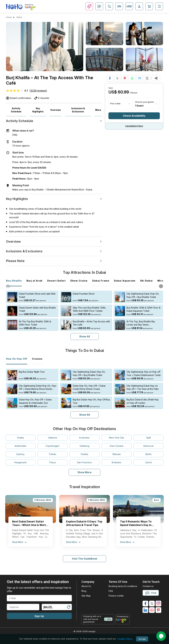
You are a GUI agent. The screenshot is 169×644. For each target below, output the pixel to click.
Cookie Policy (125, 639)
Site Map (86, 596)
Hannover (149, 446)
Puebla (85, 454)
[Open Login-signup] (139, 6)
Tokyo (52, 462)
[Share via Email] (140, 78)
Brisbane (116, 462)
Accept (142, 639)
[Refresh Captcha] (68, 608)
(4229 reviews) (38, 91)
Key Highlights (38, 110)
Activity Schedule (16, 110)
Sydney (20, 454)
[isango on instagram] (158, 604)
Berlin (149, 454)
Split (149, 438)
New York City (117, 438)
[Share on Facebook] (110, 78)
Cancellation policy (134, 126)
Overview (56, 110)
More (98, 110)
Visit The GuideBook (84, 559)
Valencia (52, 438)
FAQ (111, 591)
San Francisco (85, 462)
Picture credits (116, 596)
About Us (86, 586)
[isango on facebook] (145, 604)
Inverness (84, 438)
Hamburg (85, 446)
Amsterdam (20, 446)
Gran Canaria (117, 446)
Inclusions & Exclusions (78, 110)
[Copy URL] (147, 78)
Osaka (21, 438)
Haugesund (20, 462)
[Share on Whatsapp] (132, 78)
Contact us (148, 586)
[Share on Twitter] (117, 78)
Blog (84, 591)
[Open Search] (109, 6)
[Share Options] (156, 78)
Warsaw (117, 454)
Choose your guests (144, 102)
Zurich (149, 462)
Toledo (53, 454)
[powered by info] (123, 620)
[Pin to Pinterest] (125, 78)
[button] (161, 286)
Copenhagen (52, 446)
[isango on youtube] (152, 610)
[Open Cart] (149, 6)
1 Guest (139, 105)
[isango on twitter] (152, 604)
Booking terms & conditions (123, 586)
